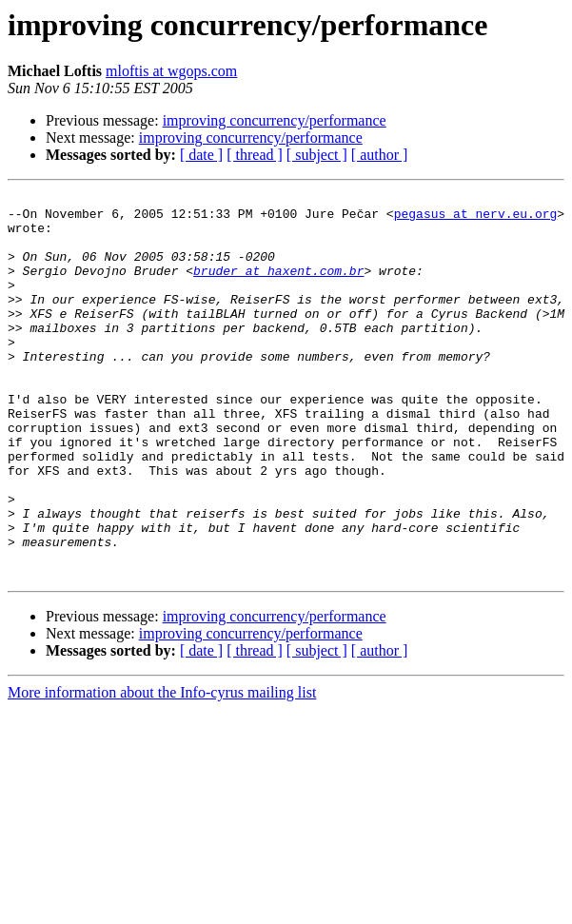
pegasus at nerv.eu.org (476, 219)
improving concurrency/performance (275, 120)
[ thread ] (255, 155)
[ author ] (380, 155)
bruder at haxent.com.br (278, 287)
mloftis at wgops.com (171, 71)
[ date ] (201, 155)
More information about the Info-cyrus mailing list (162, 769)
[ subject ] (317, 155)
